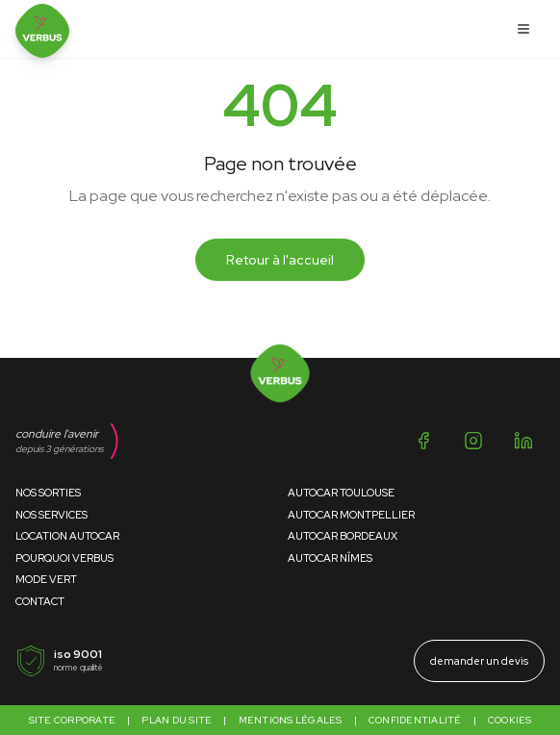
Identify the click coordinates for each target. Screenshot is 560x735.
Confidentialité (415, 720)
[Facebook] (423, 441)
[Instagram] (473, 441)
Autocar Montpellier (351, 515)
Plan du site (177, 720)
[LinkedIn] (523, 441)
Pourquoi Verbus (64, 558)
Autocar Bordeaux (343, 536)
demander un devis (479, 661)
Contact (40, 601)
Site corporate (73, 720)
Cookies (510, 720)
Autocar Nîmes (330, 558)
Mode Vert (46, 579)
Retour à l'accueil (280, 260)
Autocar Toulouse (341, 493)
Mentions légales (291, 720)
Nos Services (51, 515)
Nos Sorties (48, 493)
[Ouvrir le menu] (523, 29)
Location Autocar (67, 536)
